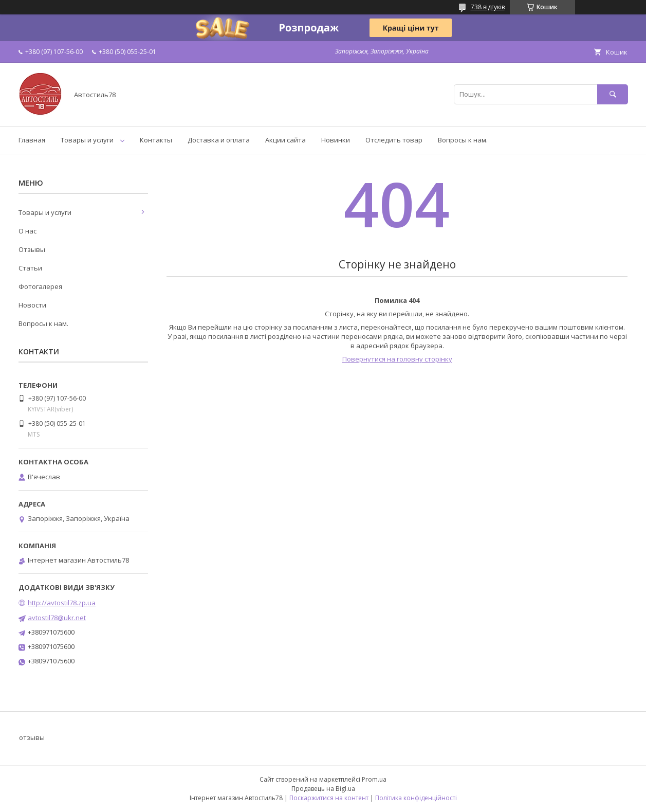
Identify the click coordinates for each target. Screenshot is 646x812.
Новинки (336, 140)
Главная (32, 140)
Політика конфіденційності (416, 798)
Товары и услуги (87, 140)
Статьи (30, 268)
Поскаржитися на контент (329, 798)
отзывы (32, 737)
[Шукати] (613, 94)
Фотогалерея (40, 286)
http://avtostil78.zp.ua (62, 603)
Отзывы (32, 249)
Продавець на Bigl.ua (323, 789)
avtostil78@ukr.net (57, 618)
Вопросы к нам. (463, 140)
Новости (32, 305)
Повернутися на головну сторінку (397, 359)
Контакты (156, 140)
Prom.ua (374, 779)
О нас (27, 231)
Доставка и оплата (219, 140)
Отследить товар (394, 140)
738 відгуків (488, 7)
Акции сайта (285, 140)
